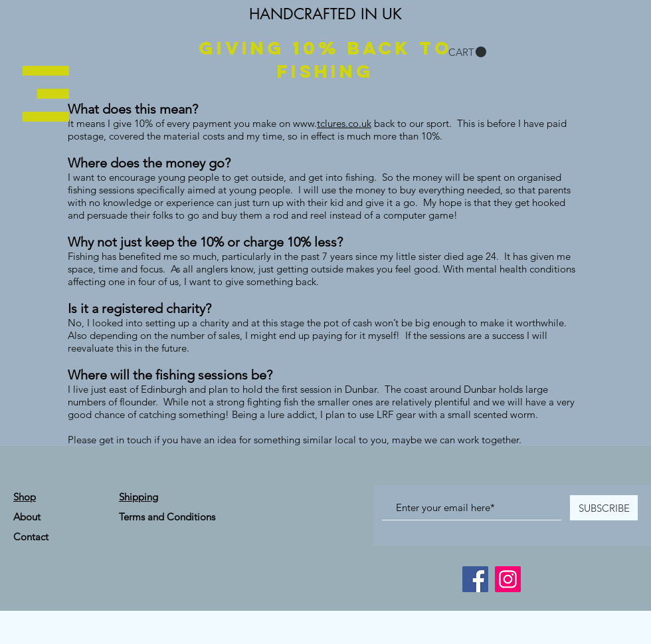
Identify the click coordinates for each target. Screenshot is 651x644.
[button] (46, 94)
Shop (25, 497)
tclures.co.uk (344, 123)
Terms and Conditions (167, 517)
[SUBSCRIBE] (604, 508)
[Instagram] (508, 579)
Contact (31, 537)
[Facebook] (475, 579)
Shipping (139, 497)
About (27, 517)
